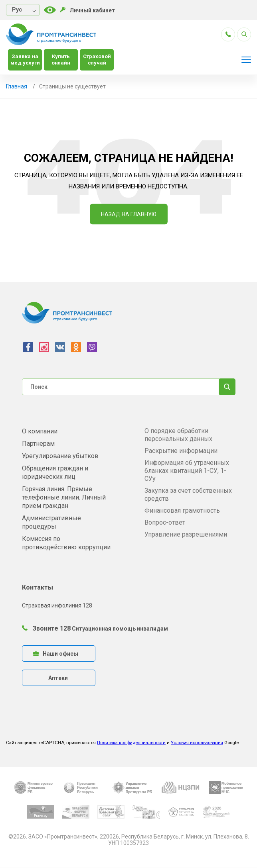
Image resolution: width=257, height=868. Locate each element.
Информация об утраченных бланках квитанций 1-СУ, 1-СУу (187, 471)
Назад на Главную (129, 214)
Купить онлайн (61, 60)
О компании (40, 431)
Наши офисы (56, 654)
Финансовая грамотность (182, 510)
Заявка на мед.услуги (25, 60)
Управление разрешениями (186, 534)
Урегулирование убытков (60, 456)
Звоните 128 (46, 628)
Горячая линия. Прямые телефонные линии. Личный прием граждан (64, 497)
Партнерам (38, 444)
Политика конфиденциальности (131, 743)
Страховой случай (97, 60)
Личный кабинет (87, 10)
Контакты (38, 587)
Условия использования (197, 743)
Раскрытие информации (181, 451)
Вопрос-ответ (165, 522)
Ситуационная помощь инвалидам (120, 629)
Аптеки (58, 678)
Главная (17, 86)
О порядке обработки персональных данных (178, 435)
